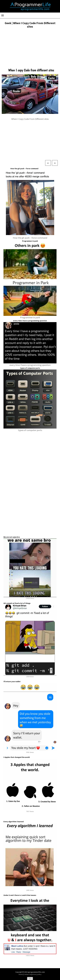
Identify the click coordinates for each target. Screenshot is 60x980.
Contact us (27, 974)
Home (21, 974)
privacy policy (37, 974)
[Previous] (48, 163)
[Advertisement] (30, 47)
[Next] (55, 163)
